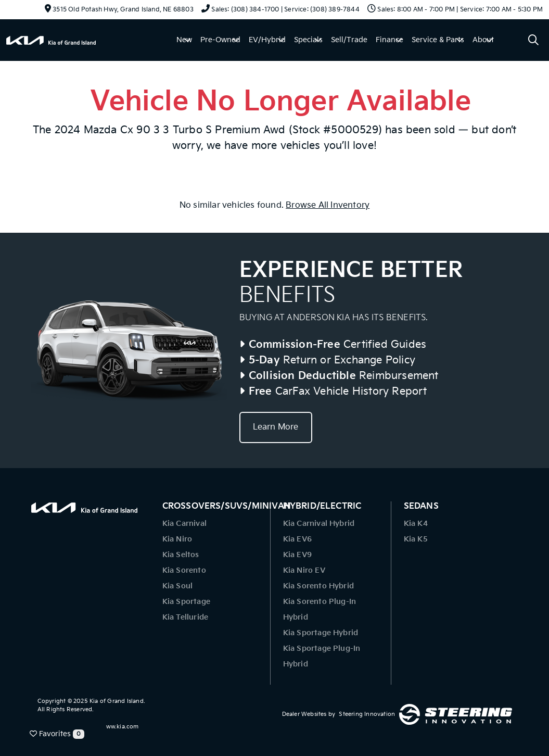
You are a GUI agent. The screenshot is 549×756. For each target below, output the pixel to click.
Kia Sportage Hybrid (321, 633)
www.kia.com (120, 727)
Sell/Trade (349, 40)
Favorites (57, 734)
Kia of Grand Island (117, 701)
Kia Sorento (184, 570)
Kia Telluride (186, 617)
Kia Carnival (184, 524)
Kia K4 (416, 524)
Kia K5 (416, 539)
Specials (308, 40)
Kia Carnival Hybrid (319, 524)
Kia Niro (177, 539)
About (483, 40)
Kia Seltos (181, 555)
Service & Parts (438, 40)
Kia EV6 (297, 539)
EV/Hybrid (267, 40)
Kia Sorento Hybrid (319, 586)
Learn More (276, 427)
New (184, 40)
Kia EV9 (297, 555)
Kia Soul (178, 586)
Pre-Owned (220, 40)
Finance (390, 40)
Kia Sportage (186, 602)
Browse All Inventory (328, 205)
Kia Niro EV (304, 570)
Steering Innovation (367, 714)
